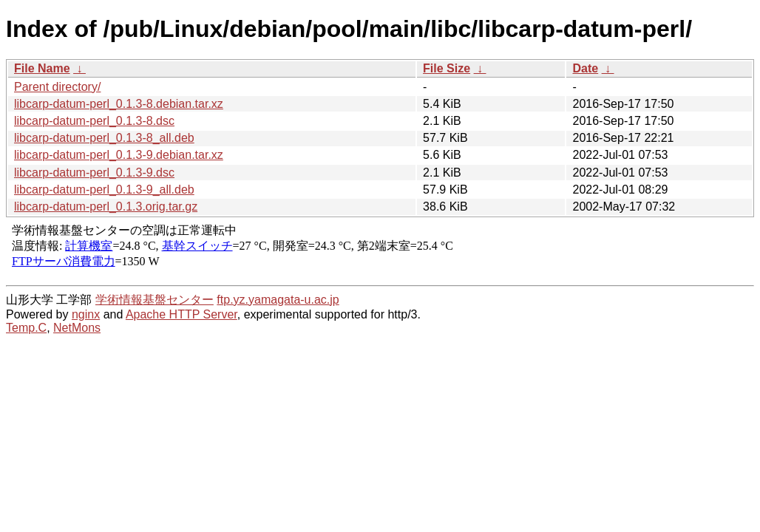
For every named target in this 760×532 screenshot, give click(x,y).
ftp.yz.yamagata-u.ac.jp (278, 300)
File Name (42, 68)
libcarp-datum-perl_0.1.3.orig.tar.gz (106, 207)
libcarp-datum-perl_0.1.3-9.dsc (94, 173)
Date (585, 68)
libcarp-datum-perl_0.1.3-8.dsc (94, 121)
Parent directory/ (57, 87)
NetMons (77, 328)
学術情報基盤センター (155, 300)
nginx (86, 314)
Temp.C (26, 328)
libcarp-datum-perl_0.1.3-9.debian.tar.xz (119, 155)
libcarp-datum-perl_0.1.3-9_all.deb (104, 190)
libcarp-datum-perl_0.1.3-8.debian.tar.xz (119, 104)
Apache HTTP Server (181, 314)
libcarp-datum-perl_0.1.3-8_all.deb (104, 138)
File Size (447, 68)
